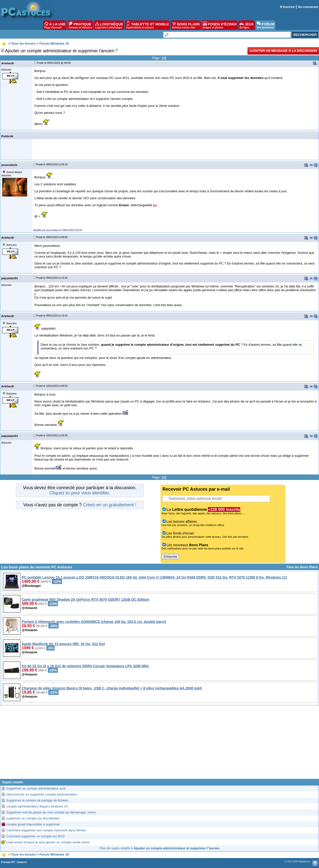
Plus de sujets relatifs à (159, 848)
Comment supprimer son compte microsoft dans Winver (46, 830)
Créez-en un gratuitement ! (110, 505)
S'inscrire (287, 7)
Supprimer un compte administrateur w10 (36, 788)
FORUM (266, 25)
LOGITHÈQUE (109, 25)
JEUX (246, 25)
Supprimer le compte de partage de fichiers (37, 800)
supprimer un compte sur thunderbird (33, 818)
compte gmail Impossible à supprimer (33, 824)
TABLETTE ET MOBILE (148, 25)
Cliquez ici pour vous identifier (79, 493)
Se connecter (308, 7)
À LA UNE (55, 25)
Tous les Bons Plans (302, 567)
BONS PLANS (186, 25)
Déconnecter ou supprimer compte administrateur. (42, 794)
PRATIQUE (80, 25)
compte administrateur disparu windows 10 (37, 806)
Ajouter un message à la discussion (283, 51)
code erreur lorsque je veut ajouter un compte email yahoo (48, 842)
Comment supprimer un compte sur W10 (35, 836)
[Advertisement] (159, 744)
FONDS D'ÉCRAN (220, 25)
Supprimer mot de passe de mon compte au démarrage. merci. (51, 812)
